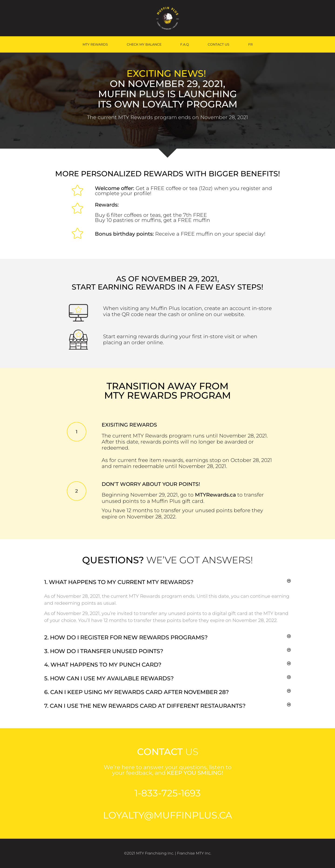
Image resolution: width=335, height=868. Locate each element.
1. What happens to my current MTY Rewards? (119, 582)
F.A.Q (185, 44)
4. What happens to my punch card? (103, 665)
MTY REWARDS (95, 44)
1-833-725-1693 (168, 793)
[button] (167, 582)
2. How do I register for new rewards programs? (126, 637)
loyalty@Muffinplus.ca (168, 815)
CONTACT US (219, 44)
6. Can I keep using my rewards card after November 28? (137, 692)
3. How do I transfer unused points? (104, 651)
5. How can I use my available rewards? (109, 678)
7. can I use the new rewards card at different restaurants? (145, 706)
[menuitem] (250, 44)
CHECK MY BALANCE (144, 44)
